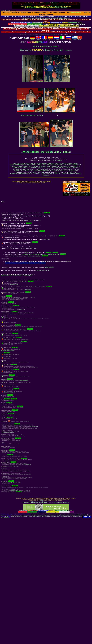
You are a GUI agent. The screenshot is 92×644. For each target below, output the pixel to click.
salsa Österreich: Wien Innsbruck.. (83, 515)
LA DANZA (67, 168)
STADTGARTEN (72, 171)
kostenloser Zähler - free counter (43, 516)
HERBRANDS (18, 168)
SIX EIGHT (63, 171)
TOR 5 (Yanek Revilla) (68, 174)
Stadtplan (14, 482)
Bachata (33, 514)
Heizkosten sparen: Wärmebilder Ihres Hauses (53, 18)
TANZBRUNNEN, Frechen (18, 174)
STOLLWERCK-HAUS (21, 172)
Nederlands (57, 39)
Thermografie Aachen (55, 516)
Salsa (37, 514)
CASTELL (39, 165)
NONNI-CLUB (40, 169)
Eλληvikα (74, 39)
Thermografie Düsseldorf (66, 516)
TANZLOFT (29, 174)
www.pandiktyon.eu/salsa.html (8, 350)
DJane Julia (47, 239)
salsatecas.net (55, 3)
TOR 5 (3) (51, 174)
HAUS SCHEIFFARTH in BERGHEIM (70, 166)
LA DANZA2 (74, 168)
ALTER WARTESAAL (24, 163)
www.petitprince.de (14, 284)
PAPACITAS (66, 169)
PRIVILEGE (18, 171)
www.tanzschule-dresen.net (8, 433)
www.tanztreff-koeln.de (43, 270)
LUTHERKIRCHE (26, 169)
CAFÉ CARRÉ (31, 165)
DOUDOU (19, 166)
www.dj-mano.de (7, 461)
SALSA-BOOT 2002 (59, 172)
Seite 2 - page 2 (62, 152)
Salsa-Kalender (46, 514)
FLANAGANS (42, 166)
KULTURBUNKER (57, 168)
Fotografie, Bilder (32, 516)
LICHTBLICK (16, 169)
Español (51, 39)
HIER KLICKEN (49, 267)
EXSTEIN (35, 166)
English (39, 39)
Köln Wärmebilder (5, 517)
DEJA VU (63, 165)
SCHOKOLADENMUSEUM (42, 171)
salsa (40, 514)
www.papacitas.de (24, 381)
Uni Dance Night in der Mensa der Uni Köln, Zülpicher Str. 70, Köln (44, 254)
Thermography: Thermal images (23, 515)
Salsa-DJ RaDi (26, 263)
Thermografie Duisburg (77, 516)
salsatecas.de (61, 4)
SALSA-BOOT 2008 (71, 172)
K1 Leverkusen (33, 168)
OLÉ (46, 169)
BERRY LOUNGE (67, 163)
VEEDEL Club (46, 175)
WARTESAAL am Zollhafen (38, 163)
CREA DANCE (55, 165)
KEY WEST (48, 168)
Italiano (63, 39)
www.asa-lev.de (27, 465)
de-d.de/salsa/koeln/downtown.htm (8, 11)
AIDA (15, 163)
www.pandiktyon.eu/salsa (9, 393)
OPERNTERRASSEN (55, 169)
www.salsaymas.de (34, 426)
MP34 (34, 169)
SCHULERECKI (55, 171)
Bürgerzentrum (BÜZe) (38, 256)
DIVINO (69, 165)
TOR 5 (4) (58, 174)
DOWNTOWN (27, 166)
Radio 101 (13, 515)
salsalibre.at (76, 12)
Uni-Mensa (78, 174)
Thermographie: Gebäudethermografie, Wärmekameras (43, 515)
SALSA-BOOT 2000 (34, 172)
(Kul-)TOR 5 (37, 174)
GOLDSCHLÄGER (53, 166)
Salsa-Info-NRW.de (40, 263)
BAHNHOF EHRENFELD (54, 163)
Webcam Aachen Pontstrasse (21, 516)
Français (45, 39)
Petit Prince (40, 115)
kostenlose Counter (29, 18)
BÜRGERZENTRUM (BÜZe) (18, 165)
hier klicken (29, 253)
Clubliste (59, 160)
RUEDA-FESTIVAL (27, 171)
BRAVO (76, 163)
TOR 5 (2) (44, 174)
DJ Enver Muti (28, 290)
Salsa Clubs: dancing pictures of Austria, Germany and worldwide (65, 514)
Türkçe (80, 39)
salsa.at (48, 3)
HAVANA (25, 168)
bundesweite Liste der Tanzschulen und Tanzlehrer (16, 276)
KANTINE (41, 168)
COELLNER (47, 165)
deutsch (32, 39)
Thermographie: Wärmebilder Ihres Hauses (65, 515)
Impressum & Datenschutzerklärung (35, 502)
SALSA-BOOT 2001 (46, 172)
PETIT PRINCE (74, 169)
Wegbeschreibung (15, 490)
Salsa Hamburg (84, 514)
